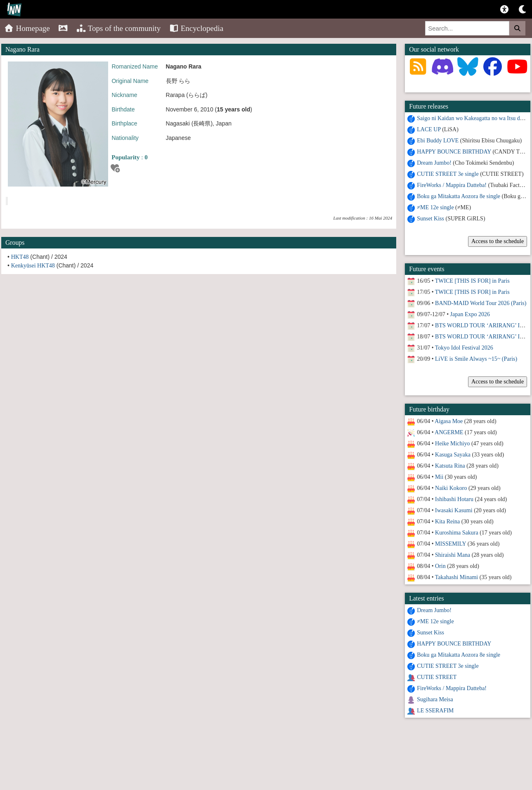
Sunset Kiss (430, 219)
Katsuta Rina (450, 466)
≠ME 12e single (435, 207)
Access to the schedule (498, 241)
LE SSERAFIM (435, 711)
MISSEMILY (450, 544)
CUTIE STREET (437, 677)
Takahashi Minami (456, 577)
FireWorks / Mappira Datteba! (452, 185)
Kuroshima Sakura (457, 533)
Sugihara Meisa (435, 699)
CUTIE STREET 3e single (448, 174)
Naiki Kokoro (451, 488)
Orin (440, 566)
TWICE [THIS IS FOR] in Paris (472, 281)
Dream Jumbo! (434, 163)
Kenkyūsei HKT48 (33, 266)
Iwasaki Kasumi (454, 510)
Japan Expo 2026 (470, 314)
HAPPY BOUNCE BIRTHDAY (454, 152)
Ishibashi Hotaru (454, 499)
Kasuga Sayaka (453, 455)
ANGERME (449, 432)
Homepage (27, 28)
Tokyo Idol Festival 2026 (464, 348)
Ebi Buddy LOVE (438, 141)
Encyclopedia (196, 28)
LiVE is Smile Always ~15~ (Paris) (476, 359)
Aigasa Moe (449, 421)
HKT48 (20, 257)
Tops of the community (119, 28)
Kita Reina (447, 522)
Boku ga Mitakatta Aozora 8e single (459, 196)
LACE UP (429, 129)
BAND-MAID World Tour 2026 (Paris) (481, 303)
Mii (439, 477)
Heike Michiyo (452, 443)
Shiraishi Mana (453, 555)
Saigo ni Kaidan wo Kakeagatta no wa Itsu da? (471, 118)
